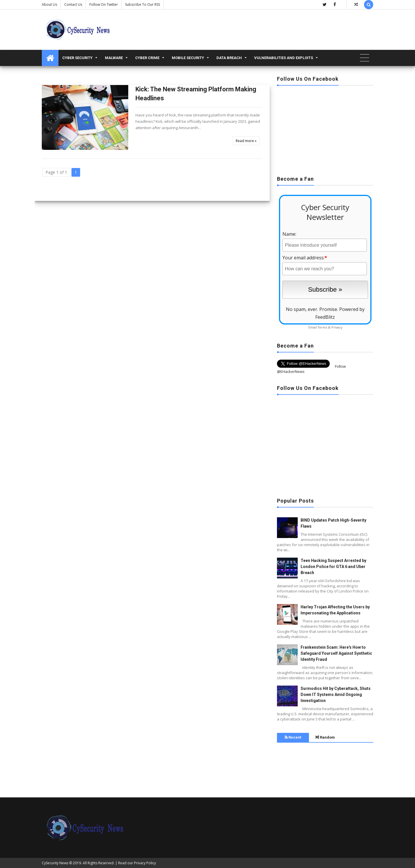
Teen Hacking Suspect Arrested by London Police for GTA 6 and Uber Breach (333, 567)
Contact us (73, 4)
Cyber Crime (147, 58)
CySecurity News (55, 863)
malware (114, 58)
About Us (49, 4)
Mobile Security (188, 58)
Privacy (337, 327)
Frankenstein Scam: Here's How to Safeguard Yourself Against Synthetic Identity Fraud (336, 653)
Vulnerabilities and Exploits (284, 58)
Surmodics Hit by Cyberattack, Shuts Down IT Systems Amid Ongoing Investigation (336, 695)
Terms (322, 327)
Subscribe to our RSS (143, 4)
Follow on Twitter (104, 4)
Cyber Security (77, 58)
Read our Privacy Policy (137, 863)
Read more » (246, 141)
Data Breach (229, 58)
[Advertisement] (325, 129)
